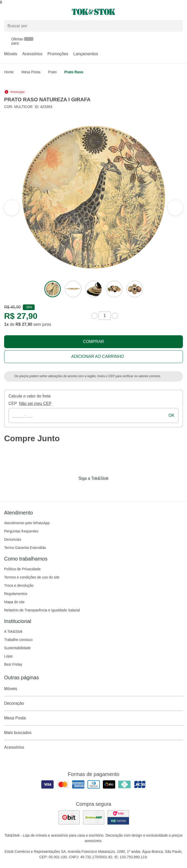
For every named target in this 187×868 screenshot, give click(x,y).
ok (171, 415)
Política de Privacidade (22, 569)
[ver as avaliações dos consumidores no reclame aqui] (94, 817)
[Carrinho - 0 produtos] (180, 12)
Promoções (58, 54)
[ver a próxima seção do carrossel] (12, 208)
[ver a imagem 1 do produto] (53, 289)
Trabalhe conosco (18, 640)
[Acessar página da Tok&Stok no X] (115, 489)
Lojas (8, 656)
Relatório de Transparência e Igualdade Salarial (42, 610)
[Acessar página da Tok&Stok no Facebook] (72, 489)
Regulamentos (16, 594)
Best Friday (13, 664)
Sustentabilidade (17, 648)
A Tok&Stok (13, 631)
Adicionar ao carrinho (98, 356)
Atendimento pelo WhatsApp (27, 523)
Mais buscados (93, 733)
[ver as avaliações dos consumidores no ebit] (69, 817)
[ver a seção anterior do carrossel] (175, 208)
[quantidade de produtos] (105, 316)
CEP (13, 404)
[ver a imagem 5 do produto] (135, 289)
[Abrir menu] (31, 12)
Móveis (11, 54)
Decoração (93, 703)
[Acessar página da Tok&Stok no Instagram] (86, 489)
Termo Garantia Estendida (25, 548)
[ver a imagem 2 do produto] (73, 289)
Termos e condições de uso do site (32, 577)
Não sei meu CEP (35, 404)
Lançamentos (86, 54)
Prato (52, 72)
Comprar (94, 342)
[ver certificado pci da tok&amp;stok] (118, 817)
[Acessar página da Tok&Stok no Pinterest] (101, 489)
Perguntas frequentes (21, 531)
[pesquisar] (177, 26)
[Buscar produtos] (93, 26)
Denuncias (13, 539)
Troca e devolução (19, 585)
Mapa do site (14, 602)
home (9, 72)
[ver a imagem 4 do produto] (114, 289)
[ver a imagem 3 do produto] (94, 289)
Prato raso (74, 72)
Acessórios (32, 54)
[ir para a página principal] (93, 12)
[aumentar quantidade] (115, 316)
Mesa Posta (31, 72)
